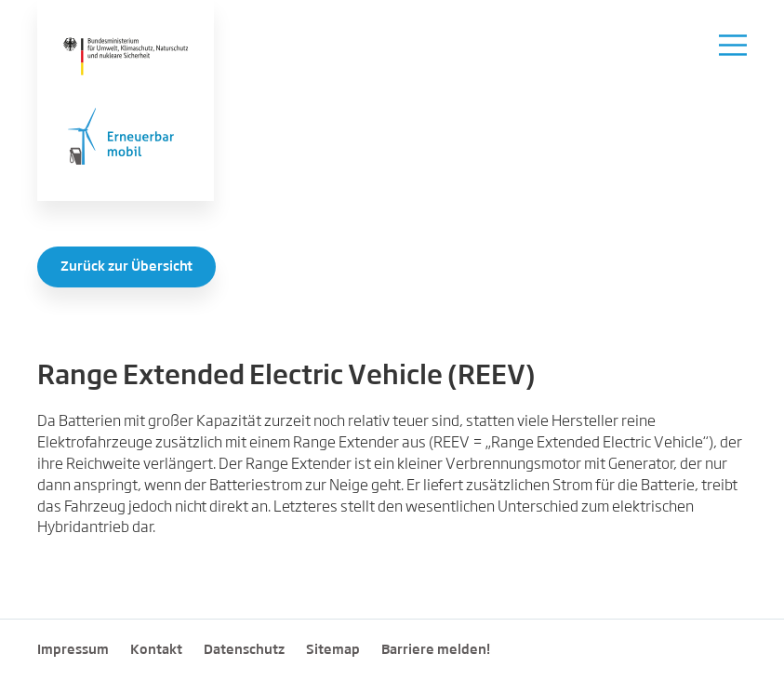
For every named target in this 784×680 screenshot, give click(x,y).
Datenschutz (244, 650)
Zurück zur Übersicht (126, 267)
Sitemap (333, 650)
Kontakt (156, 650)
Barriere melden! (436, 650)
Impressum (73, 650)
